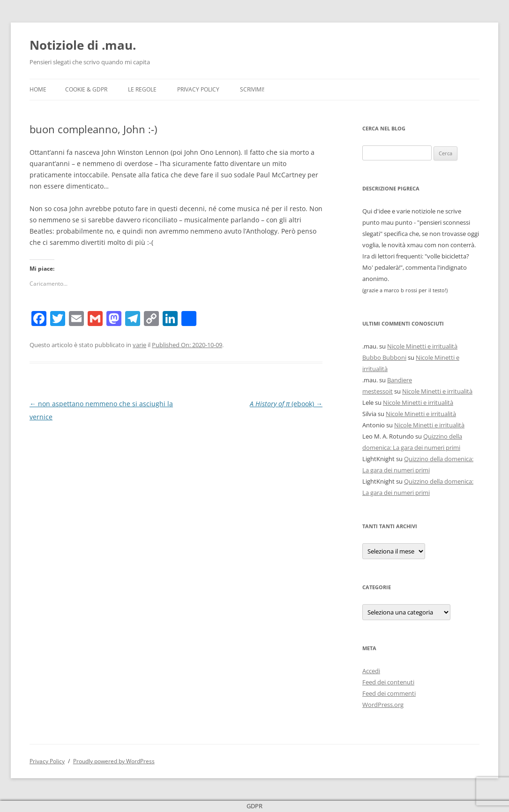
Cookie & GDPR (86, 89)
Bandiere (400, 380)
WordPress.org (383, 705)
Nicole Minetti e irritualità (422, 346)
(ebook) (286, 404)
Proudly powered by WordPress (114, 761)
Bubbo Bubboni (384, 357)
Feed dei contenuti (388, 682)
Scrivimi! (252, 89)
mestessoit (378, 391)
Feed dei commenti (389, 693)
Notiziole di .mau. (83, 45)
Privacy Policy (198, 89)
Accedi (371, 671)
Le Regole (142, 89)
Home (38, 89)
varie (139, 345)
